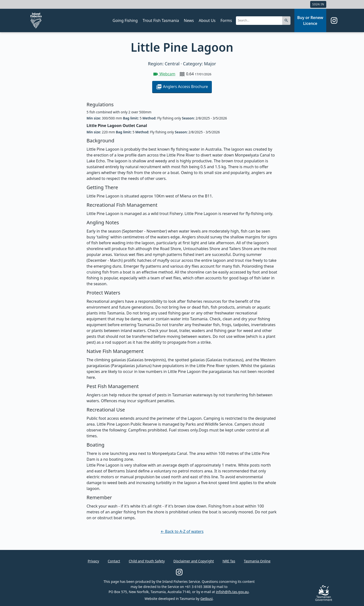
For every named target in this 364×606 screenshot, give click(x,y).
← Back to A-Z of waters (182, 531)
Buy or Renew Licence (310, 20)
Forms (226, 20)
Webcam (164, 74)
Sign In (318, 4)
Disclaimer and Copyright (194, 561)
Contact (114, 561)
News (189, 20)
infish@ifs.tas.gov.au (232, 592)
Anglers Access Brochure (182, 87)
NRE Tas (229, 561)
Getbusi (207, 599)
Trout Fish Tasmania (161, 20)
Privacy (93, 561)
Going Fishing (125, 20)
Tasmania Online (257, 561)
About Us (207, 20)
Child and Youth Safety (147, 561)
